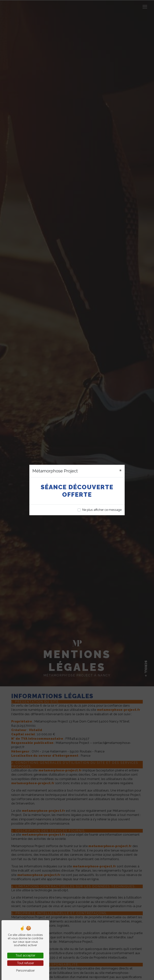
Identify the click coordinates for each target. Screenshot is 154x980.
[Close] (120, 470)
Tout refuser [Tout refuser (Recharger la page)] (25, 963)
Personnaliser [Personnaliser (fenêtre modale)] (25, 971)
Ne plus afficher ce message (102, 510)
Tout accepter (25, 955)
